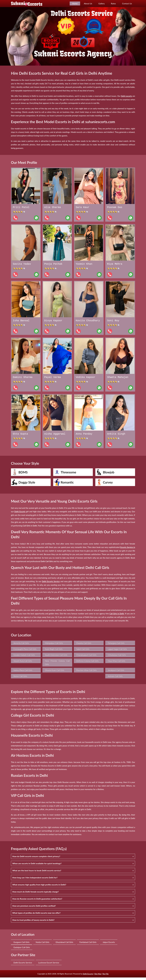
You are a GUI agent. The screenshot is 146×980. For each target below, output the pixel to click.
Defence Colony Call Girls (87, 663)
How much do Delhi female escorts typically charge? (36, 894)
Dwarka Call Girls (84, 646)
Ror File (106, 976)
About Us (88, 3)
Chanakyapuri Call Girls (86, 657)
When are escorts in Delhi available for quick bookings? (37, 866)
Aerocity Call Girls (21, 646)
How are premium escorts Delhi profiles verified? (34, 908)
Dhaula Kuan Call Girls (55, 673)
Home (75, 3)
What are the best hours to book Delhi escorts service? (37, 873)
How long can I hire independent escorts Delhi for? (35, 880)
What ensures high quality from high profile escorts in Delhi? (39, 887)
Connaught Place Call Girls (25, 651)
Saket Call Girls (83, 651)
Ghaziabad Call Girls (64, 945)
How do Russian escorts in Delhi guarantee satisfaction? (37, 901)
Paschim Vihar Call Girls (87, 673)
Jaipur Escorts (109, 945)
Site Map (98, 976)
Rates (113, 3)
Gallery (102, 3)
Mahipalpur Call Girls (54, 646)
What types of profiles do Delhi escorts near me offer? (36, 915)
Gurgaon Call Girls (21, 945)
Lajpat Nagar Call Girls (117, 651)
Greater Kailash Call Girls (24, 657)
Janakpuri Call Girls (116, 673)
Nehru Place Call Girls (23, 673)
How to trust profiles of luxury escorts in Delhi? (33, 922)
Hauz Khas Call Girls (117, 663)
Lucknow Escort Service (49, 965)
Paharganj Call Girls (116, 646)
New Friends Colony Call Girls (57, 665)
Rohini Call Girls (20, 679)
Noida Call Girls (43, 945)
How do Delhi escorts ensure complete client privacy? (36, 859)
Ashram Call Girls (115, 679)
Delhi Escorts (88, 976)
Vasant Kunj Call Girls (23, 663)
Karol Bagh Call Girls (54, 651)
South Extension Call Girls (56, 657)
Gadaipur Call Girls (22, 950)
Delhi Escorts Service (23, 965)
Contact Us (127, 3)
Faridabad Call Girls (88, 945)
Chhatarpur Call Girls (117, 657)
